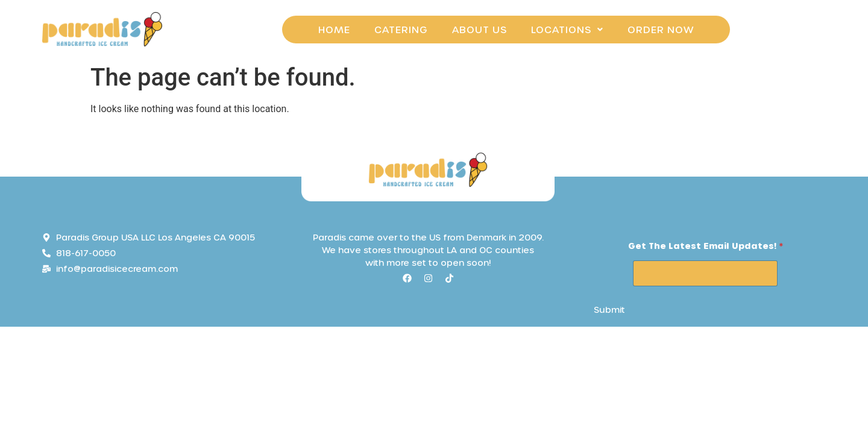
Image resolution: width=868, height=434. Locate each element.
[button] (567, 30)
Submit (609, 310)
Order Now (661, 29)
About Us (480, 29)
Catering (401, 29)
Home (334, 29)
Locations (567, 29)
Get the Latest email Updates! (706, 246)
